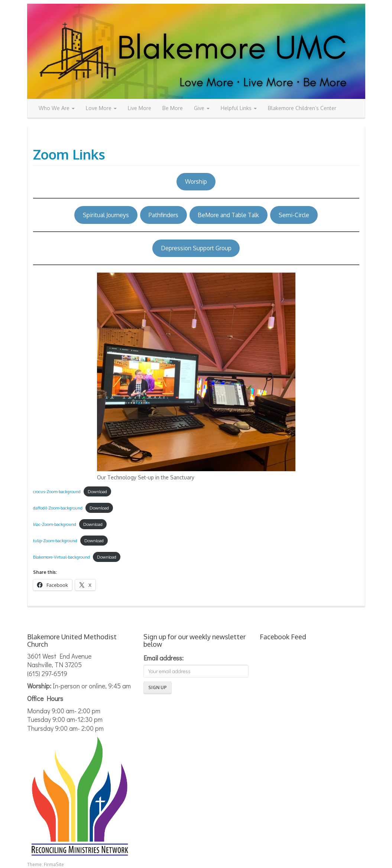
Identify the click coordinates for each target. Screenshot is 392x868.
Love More (101, 108)
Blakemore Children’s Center (302, 108)
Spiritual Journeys (106, 215)
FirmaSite (54, 864)
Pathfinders (163, 215)
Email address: (163, 658)
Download (97, 491)
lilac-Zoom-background (55, 524)
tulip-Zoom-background (55, 541)
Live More (140, 108)
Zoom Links (69, 154)
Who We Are (57, 108)
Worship (196, 181)
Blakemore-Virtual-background (61, 557)
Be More (173, 108)
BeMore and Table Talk (228, 215)
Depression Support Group (196, 248)
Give (202, 108)
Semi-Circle (294, 215)
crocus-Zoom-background (57, 491)
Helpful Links (239, 108)
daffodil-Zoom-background (58, 508)
